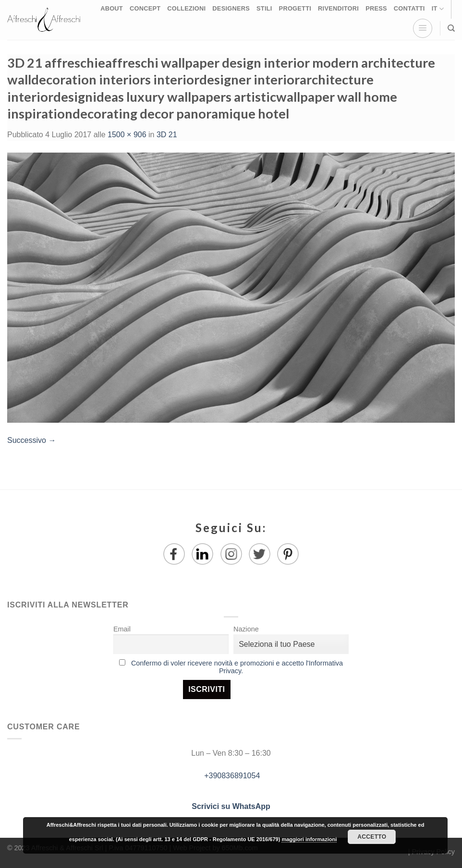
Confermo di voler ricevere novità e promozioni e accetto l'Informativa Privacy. (237, 667)
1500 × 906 (127, 135)
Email (122, 629)
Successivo (31, 440)
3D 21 (167, 135)
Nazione (246, 629)
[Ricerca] (451, 28)
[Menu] (423, 28)
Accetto (372, 837)
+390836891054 (231, 776)
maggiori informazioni (309, 839)
